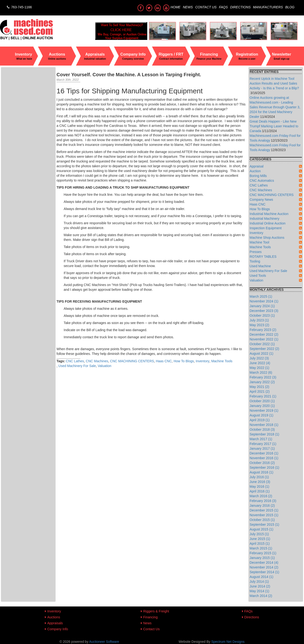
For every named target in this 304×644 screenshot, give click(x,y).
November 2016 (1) (264, 458)
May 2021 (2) (259, 387)
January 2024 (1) (262, 306)
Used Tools (258, 276)
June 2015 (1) (260, 539)
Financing (150, 617)
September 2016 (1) (264, 467)
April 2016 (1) (260, 491)
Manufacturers (268, 7)
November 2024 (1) (264, 301)
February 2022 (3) (263, 377)
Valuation (105, 366)
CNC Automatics (262, 181)
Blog (290, 7)
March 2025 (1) (261, 296)
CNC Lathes (75, 361)
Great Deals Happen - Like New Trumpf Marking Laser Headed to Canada (274, 126)
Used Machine (260, 266)
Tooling (255, 261)
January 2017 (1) (262, 448)
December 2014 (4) (264, 563)
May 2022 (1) (259, 368)
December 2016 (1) (264, 453)
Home (176, 7)
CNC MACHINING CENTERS (132, 361)
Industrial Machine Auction (269, 214)
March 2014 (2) (261, 596)
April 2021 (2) (260, 391)
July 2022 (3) (259, 358)
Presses (256, 252)
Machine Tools (222, 361)
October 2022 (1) (262, 344)
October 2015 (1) (262, 520)
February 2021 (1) (263, 396)
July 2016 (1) (259, 477)
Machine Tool (259, 242)
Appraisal (256, 166)
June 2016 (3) (260, 482)
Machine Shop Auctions (267, 238)
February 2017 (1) (263, 444)
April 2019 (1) (260, 420)
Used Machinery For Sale (77, 366)
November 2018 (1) (264, 425)
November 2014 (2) (264, 567)
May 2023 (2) (259, 325)
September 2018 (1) (264, 434)
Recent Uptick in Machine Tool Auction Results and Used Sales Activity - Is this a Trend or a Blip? (274, 83)
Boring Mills (258, 176)
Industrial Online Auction (268, 223)
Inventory (203, 361)
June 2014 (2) (260, 586)
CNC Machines (97, 361)
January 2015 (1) (262, 558)
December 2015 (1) (264, 510)
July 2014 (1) (259, 582)
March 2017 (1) (261, 439)
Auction (255, 171)
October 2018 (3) (262, 429)
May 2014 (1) (259, 591)
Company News (261, 200)
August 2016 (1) (261, 472)
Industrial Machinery (264, 219)
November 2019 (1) (264, 410)
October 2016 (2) (262, 463)
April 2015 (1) (260, 544)
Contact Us (206, 7)
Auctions (54, 617)
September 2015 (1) (264, 525)
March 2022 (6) (261, 372)
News (188, 7)
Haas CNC (164, 361)
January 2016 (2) (262, 506)
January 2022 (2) (262, 382)
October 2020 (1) (262, 401)
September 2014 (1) (264, 572)
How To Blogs (184, 361)
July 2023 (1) (259, 320)
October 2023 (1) (262, 315)
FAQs (223, 7)
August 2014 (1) (261, 577)
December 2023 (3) (264, 311)
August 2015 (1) (261, 529)
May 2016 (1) (259, 487)
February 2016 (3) (263, 501)
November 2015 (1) (264, 515)
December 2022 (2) (264, 334)
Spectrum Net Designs (228, 642)
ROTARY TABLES (263, 257)
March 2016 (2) (261, 496)
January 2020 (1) (262, 406)
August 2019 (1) (261, 415)
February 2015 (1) (263, 553)
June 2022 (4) (260, 363)
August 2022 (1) (261, 353)
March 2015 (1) (261, 548)
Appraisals (55, 623)
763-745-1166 (19, 7)
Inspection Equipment (266, 228)
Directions (240, 7)
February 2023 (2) (263, 330)
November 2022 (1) (264, 339)
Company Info (58, 629)
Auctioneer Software (104, 642)
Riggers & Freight (156, 611)
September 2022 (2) (264, 349)
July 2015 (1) (259, 534)
